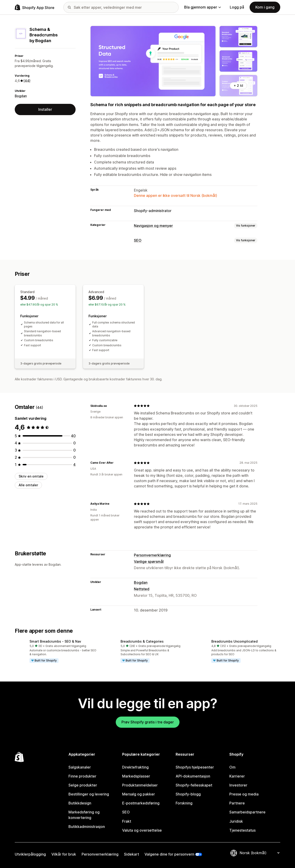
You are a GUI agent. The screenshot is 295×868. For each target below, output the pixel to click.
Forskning (184, 803)
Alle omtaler (28, 485)
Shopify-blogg (188, 794)
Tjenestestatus (242, 830)
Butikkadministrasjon (87, 827)
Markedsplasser (136, 776)
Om (232, 767)
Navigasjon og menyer (153, 226)
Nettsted (142, 589)
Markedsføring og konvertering (84, 815)
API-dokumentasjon (193, 776)
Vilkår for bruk (64, 854)
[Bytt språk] (260, 853)
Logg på (237, 7)
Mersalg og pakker (139, 794)
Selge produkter (83, 785)
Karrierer (237, 776)
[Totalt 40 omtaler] (73, 436)
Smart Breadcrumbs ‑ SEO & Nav (55, 641)
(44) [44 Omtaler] (27, 81)
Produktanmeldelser (140, 785)
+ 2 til (238, 86)
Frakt (127, 821)
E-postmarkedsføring (141, 803)
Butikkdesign (80, 803)
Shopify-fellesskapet (194, 785)
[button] (57, 652)
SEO (138, 240)
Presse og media (244, 794)
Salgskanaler (80, 767)
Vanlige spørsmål (149, 562)
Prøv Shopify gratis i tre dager (148, 722)
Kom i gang (265, 7)
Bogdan (21, 96)
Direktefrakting (135, 767)
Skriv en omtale (31, 476)
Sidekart (131, 854)
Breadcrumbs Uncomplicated (235, 641)
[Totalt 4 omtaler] (74, 465)
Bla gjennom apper (202, 7)
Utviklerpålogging (30, 854)
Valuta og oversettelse (142, 830)
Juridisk (236, 821)
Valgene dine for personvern (169, 854)
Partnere (237, 803)
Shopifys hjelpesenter (195, 767)
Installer (45, 109)
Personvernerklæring (152, 555)
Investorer (238, 785)
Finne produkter (82, 776)
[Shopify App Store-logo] (35, 7)
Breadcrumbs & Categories (142, 641)
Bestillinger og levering (89, 794)
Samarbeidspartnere (247, 812)
